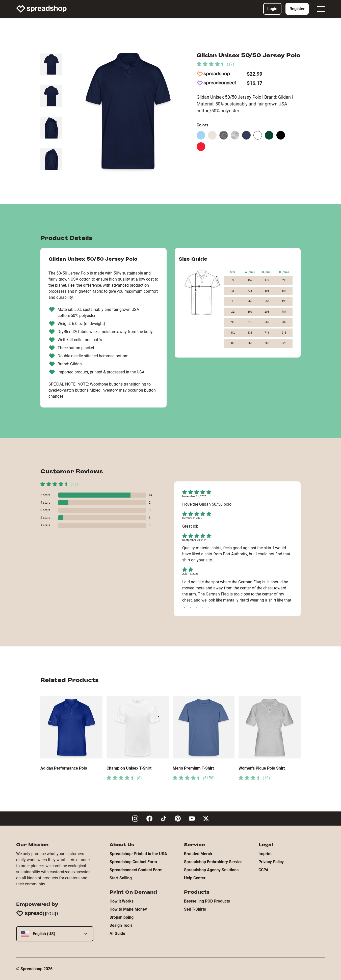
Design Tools (121, 925)
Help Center (195, 878)
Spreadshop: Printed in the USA (138, 854)
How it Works (122, 901)
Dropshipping (122, 917)
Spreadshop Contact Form (133, 862)
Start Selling (121, 878)
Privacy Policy (271, 862)
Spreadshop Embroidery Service (213, 862)
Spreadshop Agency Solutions (211, 870)
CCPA (264, 870)
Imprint (265, 854)
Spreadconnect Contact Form (136, 870)
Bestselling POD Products (207, 901)
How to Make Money (128, 909)
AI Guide (117, 933)
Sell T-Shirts (195, 909)
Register (297, 9)
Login (272, 9)
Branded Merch (198, 854)
